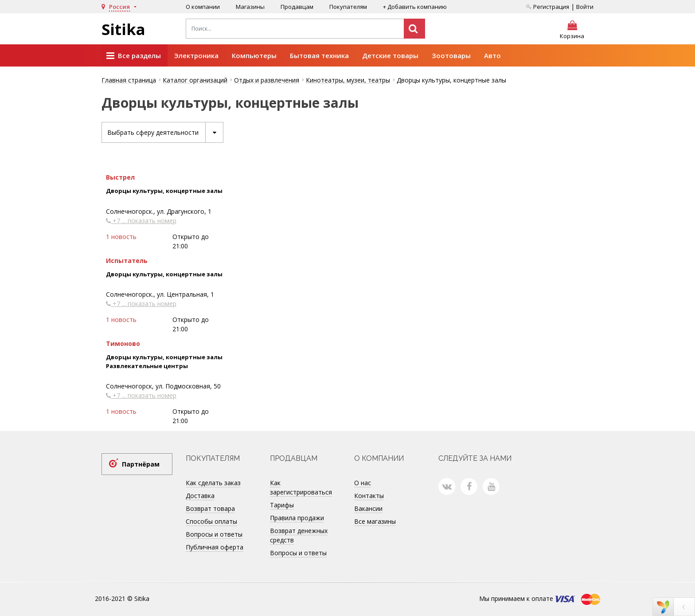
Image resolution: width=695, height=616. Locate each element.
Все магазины (375, 521)
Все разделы (134, 56)
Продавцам (297, 7)
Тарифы (282, 505)
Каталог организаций (195, 80)
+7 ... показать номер (141, 221)
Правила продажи (297, 518)
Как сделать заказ (213, 483)
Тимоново (123, 343)
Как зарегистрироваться (301, 487)
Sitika (123, 29)
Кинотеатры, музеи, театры (348, 80)
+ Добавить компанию (415, 7)
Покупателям (348, 7)
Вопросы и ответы (214, 534)
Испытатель (127, 261)
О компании (203, 7)
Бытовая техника (319, 55)
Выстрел (120, 177)
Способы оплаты (211, 521)
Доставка (200, 496)
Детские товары (390, 55)
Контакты (369, 496)
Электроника (196, 55)
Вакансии (368, 508)
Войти (585, 7)
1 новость (121, 237)
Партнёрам (141, 464)
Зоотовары (451, 55)
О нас (363, 483)
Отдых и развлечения (267, 80)
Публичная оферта (215, 547)
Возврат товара (210, 508)
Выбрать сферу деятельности (165, 132)
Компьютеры (254, 55)
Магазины (250, 7)
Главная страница (129, 80)
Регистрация (548, 7)
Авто (492, 55)
